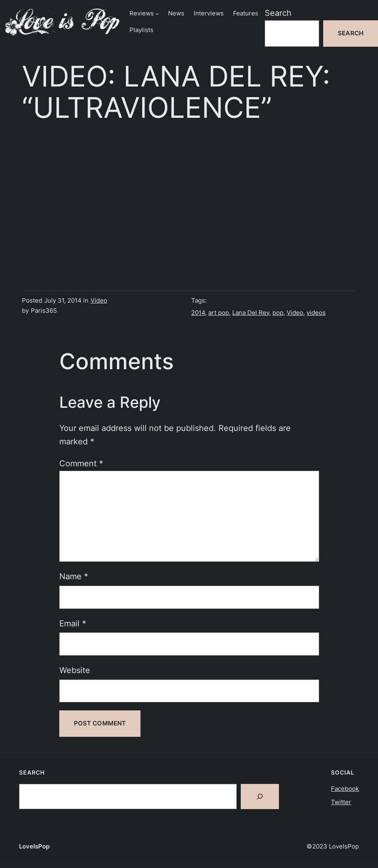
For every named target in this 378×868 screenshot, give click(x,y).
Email (73, 623)
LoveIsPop (34, 846)
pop (278, 313)
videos (316, 313)
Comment (81, 463)
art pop (219, 313)
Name (74, 576)
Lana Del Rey (251, 313)
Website (75, 670)
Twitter (341, 802)
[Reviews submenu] (157, 14)
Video (99, 301)
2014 (198, 313)
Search (278, 13)
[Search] (260, 797)
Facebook (345, 789)
